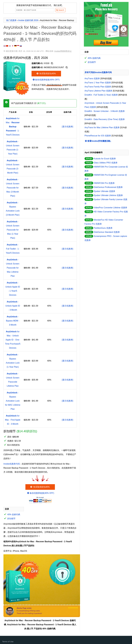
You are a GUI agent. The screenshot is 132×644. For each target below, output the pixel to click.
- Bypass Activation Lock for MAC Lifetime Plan (13, 401)
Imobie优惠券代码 (12, 464)
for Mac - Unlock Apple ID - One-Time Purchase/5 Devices (13, 340)
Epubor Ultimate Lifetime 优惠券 (108, 195)
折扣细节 (11, 519)
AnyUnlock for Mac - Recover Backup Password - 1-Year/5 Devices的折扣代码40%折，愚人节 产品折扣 (40, 33)
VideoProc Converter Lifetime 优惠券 (110, 208)
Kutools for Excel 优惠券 (105, 159)
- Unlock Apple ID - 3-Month (13, 306)
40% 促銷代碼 (14, 514)
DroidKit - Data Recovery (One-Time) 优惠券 (105, 119)
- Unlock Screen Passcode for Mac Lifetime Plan (13, 268)
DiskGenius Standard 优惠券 (107, 232)
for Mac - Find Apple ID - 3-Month (13, 420)
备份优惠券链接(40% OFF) (46, 80)
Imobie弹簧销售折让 (63, 51)
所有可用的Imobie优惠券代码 (98, 72)
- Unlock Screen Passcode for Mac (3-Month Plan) (13, 188)
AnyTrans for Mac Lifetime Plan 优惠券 (102, 127)
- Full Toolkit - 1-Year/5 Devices (13, 249)
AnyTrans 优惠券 (92, 79)
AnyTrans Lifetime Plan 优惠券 (98, 91)
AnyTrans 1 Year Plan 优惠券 (98, 83)
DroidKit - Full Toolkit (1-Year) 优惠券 (101, 95)
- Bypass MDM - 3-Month (13, 321)
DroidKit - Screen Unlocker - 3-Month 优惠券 (105, 111)
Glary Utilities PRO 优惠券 (106, 163)
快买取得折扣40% (46, 74)
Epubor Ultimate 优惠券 (104, 191)
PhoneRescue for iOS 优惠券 (98, 136)
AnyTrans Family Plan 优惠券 (98, 87)
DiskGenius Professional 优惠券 (108, 187)
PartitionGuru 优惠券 (103, 228)
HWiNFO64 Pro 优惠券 (104, 183)
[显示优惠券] (67, 127)
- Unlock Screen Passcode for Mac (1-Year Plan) (13, 230)
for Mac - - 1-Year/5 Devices (13, 127)
